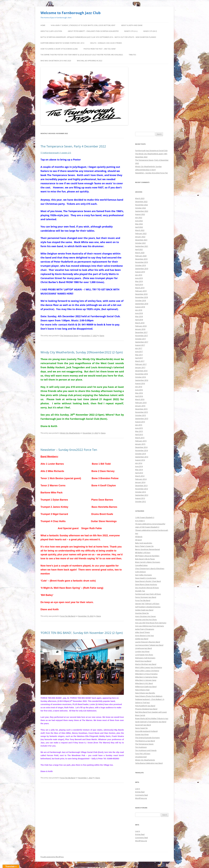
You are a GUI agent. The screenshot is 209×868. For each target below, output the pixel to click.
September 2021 (142, 246)
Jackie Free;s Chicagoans (145, 629)
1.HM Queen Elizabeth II (145, 517)
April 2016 (139, 396)
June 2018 (139, 313)
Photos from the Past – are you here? (100, 49)
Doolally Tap (140, 591)
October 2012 (140, 501)
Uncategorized (141, 757)
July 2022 (139, 217)
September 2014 (142, 457)
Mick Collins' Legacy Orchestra (147, 671)
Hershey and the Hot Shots (146, 620)
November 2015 (141, 412)
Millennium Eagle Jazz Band (146, 687)
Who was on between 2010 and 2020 (56, 61)
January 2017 (140, 367)
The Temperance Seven (69, 336)
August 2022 (140, 214)
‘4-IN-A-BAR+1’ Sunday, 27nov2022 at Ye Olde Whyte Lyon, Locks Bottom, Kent (83, 25)
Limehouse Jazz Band (143, 648)
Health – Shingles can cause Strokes (106, 43)
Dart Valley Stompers (143, 575)
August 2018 (140, 307)
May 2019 (139, 281)
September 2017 (142, 342)
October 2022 (140, 208)
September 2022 (142, 211)
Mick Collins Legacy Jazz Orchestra (149, 667)
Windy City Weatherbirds (70, 433)
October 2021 (140, 243)
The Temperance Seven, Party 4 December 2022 (73, 146)
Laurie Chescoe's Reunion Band (148, 642)
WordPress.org (141, 798)
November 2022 (141, 205)
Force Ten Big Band (68, 616)
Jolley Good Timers (142, 632)
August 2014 (140, 460)
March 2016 (140, 399)
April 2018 (139, 320)
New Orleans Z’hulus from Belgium (149, 696)
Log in (138, 789)
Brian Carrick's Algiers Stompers (148, 562)
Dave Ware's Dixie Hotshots (146, 584)
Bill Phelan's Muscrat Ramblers (147, 556)
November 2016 (141, 374)
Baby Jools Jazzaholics (144, 543)
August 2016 (140, 383)
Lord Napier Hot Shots (144, 655)
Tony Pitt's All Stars (143, 754)
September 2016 (142, 380)
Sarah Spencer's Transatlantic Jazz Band (151, 722)
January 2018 (140, 329)
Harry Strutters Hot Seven (145, 616)
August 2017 (140, 345)
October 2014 (140, 454)
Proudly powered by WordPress (52, 857)
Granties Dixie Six (142, 613)
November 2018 (141, 297)
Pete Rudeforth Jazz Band (145, 706)
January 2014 (140, 482)
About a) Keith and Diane (132, 25)
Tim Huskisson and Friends (146, 750)
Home (43, 25)
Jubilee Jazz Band (142, 639)
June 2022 (139, 221)
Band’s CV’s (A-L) (131, 31)
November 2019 (141, 262)
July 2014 (139, 463)
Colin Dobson (140, 572)
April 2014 (139, 473)
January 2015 (140, 444)
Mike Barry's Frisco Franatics (146, 674)
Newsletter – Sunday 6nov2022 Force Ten (69, 450)
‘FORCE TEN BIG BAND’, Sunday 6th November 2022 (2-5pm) (82, 633)
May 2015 (139, 431)
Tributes (132, 55)
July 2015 (139, 425)
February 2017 (141, 364)
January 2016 (140, 406)
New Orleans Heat (142, 690)
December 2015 (141, 409)
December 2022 (141, 202)
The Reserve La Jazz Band (145, 741)
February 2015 (141, 441)
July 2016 (139, 387)
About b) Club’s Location (51, 31)
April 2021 (139, 249)
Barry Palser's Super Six (144, 546)
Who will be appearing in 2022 (90, 61)
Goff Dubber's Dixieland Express (148, 607)
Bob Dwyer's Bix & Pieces (145, 559)
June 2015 (139, 428)
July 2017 (139, 348)
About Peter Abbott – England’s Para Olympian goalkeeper (93, 31)
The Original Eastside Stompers (147, 738)
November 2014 (141, 450)
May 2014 (139, 470)
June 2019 (139, 278)
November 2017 (141, 336)
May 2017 (139, 355)
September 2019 (142, 269)
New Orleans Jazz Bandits (145, 693)
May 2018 (139, 316)
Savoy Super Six (141, 728)
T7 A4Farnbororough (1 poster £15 (56, 153)
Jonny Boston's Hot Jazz (144, 635)
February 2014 (141, 479)
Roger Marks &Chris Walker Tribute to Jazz (152, 718)
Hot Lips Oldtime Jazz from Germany (150, 626)
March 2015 (140, 438)
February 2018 (141, 326)
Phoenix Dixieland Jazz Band (146, 709)
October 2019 (140, 265)
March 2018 (140, 323)
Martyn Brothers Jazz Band (146, 664)
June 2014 (139, 466)
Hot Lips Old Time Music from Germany (151, 623)
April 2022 (139, 227)
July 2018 (139, 310)
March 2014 (140, 476)
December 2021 (141, 240)
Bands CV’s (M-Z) (150, 31)
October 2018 (140, 300)
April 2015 (139, 434)
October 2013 (140, 492)
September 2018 (142, 304)
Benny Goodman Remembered (147, 549)
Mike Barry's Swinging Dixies (146, 677)
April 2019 (139, 285)
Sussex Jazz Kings (142, 734)
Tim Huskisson (141, 747)
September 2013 (142, 495)
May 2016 (139, 393)
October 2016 (140, 377)
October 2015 (140, 415)
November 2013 (141, 489)
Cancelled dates (141, 565)
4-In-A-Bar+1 (140, 521)
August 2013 (140, 498)
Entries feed (140, 792)
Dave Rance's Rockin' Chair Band (148, 581)
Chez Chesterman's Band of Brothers (150, 568)
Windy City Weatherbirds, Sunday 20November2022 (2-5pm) (82, 352)
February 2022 (141, 233)
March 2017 (140, 361)
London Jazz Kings (142, 651)
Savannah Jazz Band (143, 725)
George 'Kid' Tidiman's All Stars (147, 604)
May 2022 (139, 224)
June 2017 (139, 352)
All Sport (138, 540)
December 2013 (141, 486)
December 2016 (141, 371)
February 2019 (141, 291)
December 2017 (141, 332)
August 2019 (140, 272)
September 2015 (142, 419)
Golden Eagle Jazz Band (144, 610)
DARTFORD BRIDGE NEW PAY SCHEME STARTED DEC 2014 (62, 43)
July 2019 (139, 275)
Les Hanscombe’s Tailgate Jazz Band (149, 645)
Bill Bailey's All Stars (143, 553)
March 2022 (140, 230)
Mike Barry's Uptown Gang (146, 680)
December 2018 (141, 294)
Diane (102, 336)
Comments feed (141, 795)
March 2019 (140, 288)
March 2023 (140, 198)
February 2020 (141, 256)
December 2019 (141, 259)
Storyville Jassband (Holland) (146, 731)
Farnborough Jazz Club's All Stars (148, 594)
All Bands (139, 537)
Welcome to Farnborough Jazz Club (71, 13)
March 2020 (140, 253)
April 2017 (139, 358)
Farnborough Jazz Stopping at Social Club (151, 150)
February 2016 (141, 403)
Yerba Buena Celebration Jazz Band (149, 763)
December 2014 (141, 447)
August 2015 (140, 422)
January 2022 (140, 237)
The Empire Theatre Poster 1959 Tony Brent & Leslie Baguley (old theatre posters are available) (82, 55)
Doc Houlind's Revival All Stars (147, 588)
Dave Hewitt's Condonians (146, 578)
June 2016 (139, 390)
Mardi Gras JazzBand (143, 661)
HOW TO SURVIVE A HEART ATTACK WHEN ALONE (59, 49)
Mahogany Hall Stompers (145, 658)
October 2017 (140, 339)
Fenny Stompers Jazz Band (146, 597)
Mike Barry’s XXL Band (144, 683)
